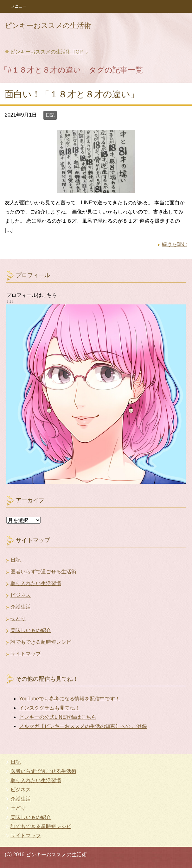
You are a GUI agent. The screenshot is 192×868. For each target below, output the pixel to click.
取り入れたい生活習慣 (36, 583)
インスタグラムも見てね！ (49, 708)
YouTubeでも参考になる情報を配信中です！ (70, 699)
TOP (46, 52)
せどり (18, 619)
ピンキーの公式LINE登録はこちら (58, 717)
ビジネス (21, 595)
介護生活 (21, 607)
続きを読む (175, 244)
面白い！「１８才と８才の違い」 (72, 94)
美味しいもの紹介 (31, 630)
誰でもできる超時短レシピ (41, 642)
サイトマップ (26, 654)
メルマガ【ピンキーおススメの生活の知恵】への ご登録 (83, 726)
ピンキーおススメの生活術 (48, 26)
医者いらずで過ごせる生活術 (43, 572)
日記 (50, 115)
